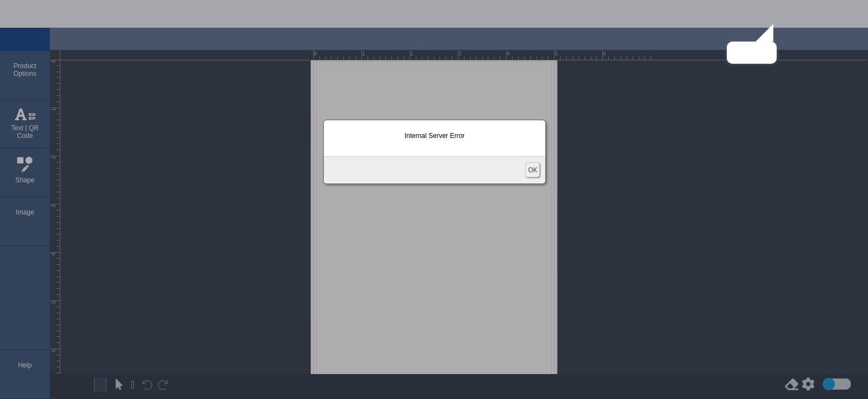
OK (533, 170)
